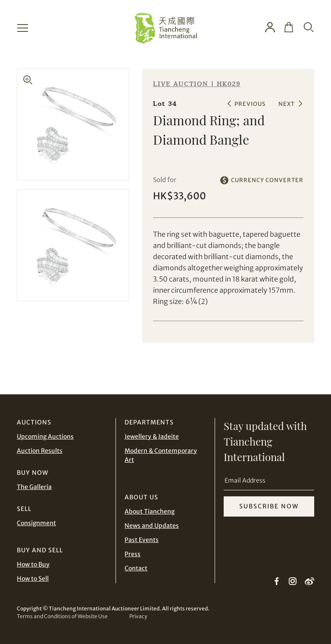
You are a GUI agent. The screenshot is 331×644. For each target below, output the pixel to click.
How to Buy (33, 564)
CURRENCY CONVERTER (267, 180)
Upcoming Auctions (45, 437)
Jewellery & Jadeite (152, 437)
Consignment (36, 523)
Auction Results (40, 451)
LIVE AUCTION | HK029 (197, 84)
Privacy (138, 616)
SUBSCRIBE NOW (269, 506)
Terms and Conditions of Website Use (62, 616)
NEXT (287, 104)
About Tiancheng (150, 511)
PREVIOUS (250, 104)
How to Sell (33, 579)
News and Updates (152, 526)
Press (133, 554)
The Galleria (34, 487)
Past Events (142, 540)
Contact (136, 568)
